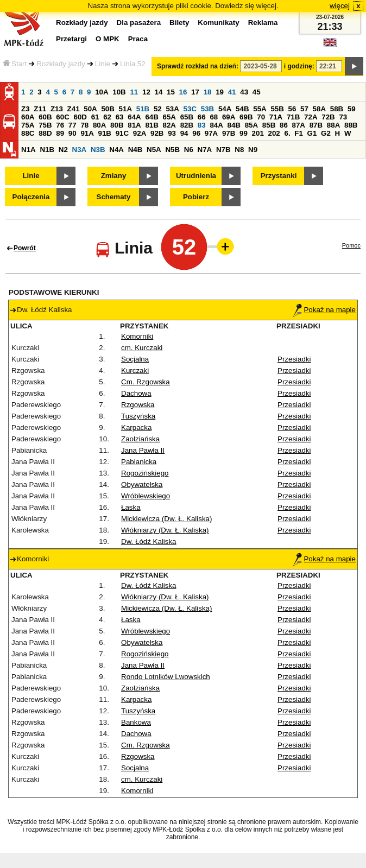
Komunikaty (218, 23)
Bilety (179, 23)
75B (45, 125)
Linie (103, 64)
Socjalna (135, 359)
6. (288, 133)
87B (316, 125)
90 (72, 133)
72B (328, 117)
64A (134, 117)
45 (257, 92)
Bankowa (136, 722)
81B (152, 125)
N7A (205, 150)
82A (169, 125)
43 (244, 92)
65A (169, 117)
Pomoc (351, 245)
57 (304, 109)
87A (299, 125)
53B (207, 109)
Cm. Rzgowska (146, 382)
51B (143, 109)
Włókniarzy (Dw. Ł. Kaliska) (165, 530)
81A (134, 125)
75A (28, 125)
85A (251, 125)
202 (274, 133)
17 (195, 92)
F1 (299, 133)
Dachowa (136, 393)
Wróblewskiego (146, 496)
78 (84, 125)
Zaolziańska (140, 439)
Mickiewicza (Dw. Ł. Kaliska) (166, 519)
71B (293, 117)
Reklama (263, 23)
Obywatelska (142, 484)
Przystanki (279, 176)
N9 (253, 150)
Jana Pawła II (143, 450)
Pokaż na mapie (324, 310)
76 (60, 125)
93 (172, 133)
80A (99, 125)
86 (284, 125)
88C (28, 133)
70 (261, 117)
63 (120, 117)
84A (216, 125)
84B (234, 125)
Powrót (25, 248)
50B (108, 109)
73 (343, 117)
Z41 (74, 109)
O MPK (108, 39)
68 (214, 117)
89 (60, 133)
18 (208, 92)
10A (102, 92)
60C (62, 117)
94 (184, 133)
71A (276, 117)
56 (292, 109)
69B (246, 117)
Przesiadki (294, 359)
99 (244, 133)
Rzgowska (138, 405)
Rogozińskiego (145, 473)
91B (105, 133)
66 (202, 117)
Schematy (114, 197)
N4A (116, 150)
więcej (340, 6)
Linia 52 (133, 64)
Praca (138, 39)
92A (140, 133)
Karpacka (136, 427)
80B (117, 125)
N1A (29, 150)
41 (232, 92)
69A (229, 117)
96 (196, 133)
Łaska (131, 507)
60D (80, 117)
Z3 (26, 109)
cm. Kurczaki (142, 348)
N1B (47, 150)
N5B (172, 150)
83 (202, 125)
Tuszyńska (138, 416)
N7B (223, 150)
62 (107, 117)
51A (125, 109)
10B (119, 92)
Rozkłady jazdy (61, 64)
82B (187, 125)
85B (269, 125)
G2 (326, 133)
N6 (189, 150)
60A (28, 117)
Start (15, 64)
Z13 (57, 109)
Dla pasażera (139, 23)
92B (157, 133)
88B (351, 125)
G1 (312, 133)
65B (187, 117)
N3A (80, 150)
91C (122, 133)
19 (220, 92)
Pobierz (196, 197)
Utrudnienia (196, 176)
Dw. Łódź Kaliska (149, 541)
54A (225, 109)
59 (352, 109)
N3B (98, 150)
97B (229, 133)
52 (158, 109)
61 (95, 117)
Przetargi (71, 39)
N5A (154, 150)
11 (134, 92)
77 (72, 125)
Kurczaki (135, 370)
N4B (135, 150)
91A (87, 133)
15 (171, 92)
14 (159, 92)
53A (172, 109)
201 (258, 133)
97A (211, 133)
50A (90, 109)
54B (242, 109)
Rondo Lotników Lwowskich (166, 677)
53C (190, 109)
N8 (239, 150)
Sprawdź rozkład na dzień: (198, 66)
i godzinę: (299, 66)
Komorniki (137, 336)
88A (333, 125)
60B (45, 117)
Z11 (40, 109)
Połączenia (31, 197)
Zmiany (114, 176)
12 (146, 92)
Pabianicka (139, 462)
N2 (63, 150)
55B (277, 109)
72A (311, 117)
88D (45, 133)
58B (337, 109)
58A (319, 109)
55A (260, 109)
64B (152, 117)
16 (183, 92)
